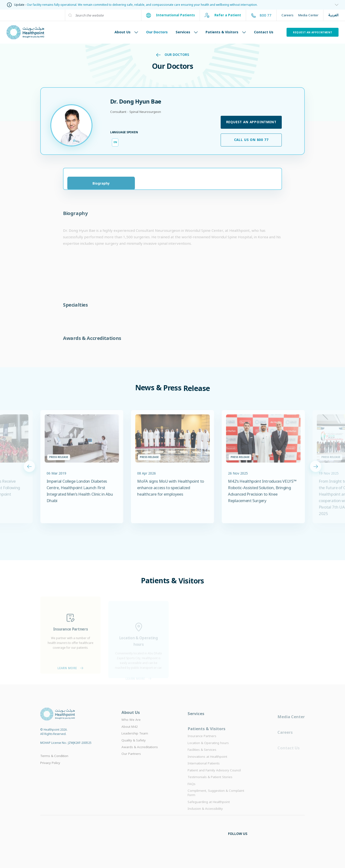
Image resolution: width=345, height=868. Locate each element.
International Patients (170, 15)
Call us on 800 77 (251, 140)
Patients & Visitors (226, 32)
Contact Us (264, 32)
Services (187, 32)
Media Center (308, 15)
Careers (287, 15)
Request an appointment (251, 122)
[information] (335, 5)
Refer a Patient (223, 15)
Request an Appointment (313, 32)
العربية (333, 15)
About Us (126, 32)
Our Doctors (157, 32)
